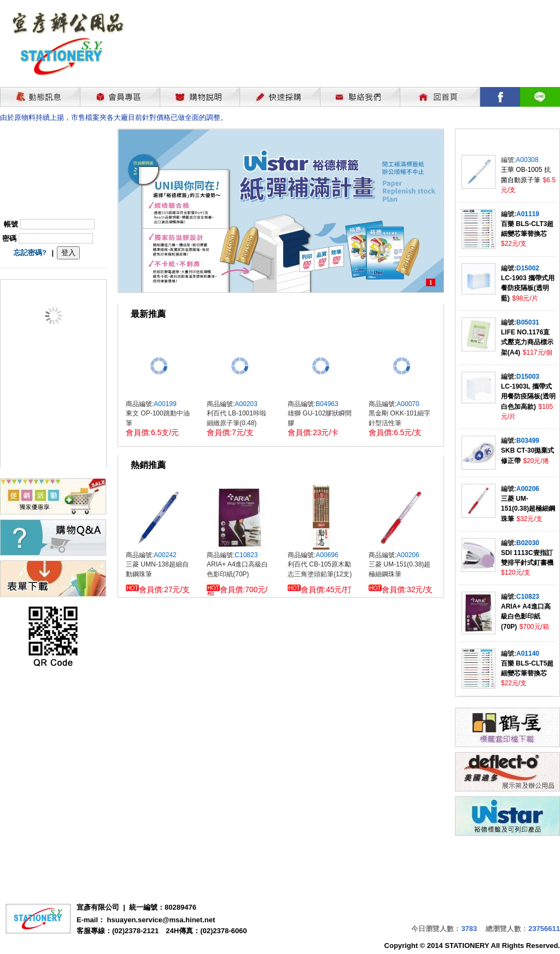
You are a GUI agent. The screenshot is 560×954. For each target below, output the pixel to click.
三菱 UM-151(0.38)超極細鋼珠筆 (528, 509)
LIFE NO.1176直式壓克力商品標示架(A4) (527, 342)
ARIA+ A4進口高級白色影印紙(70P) (526, 617)
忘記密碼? (30, 253)
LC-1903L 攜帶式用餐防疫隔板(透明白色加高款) (528, 397)
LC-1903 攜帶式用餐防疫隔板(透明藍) (528, 288)
